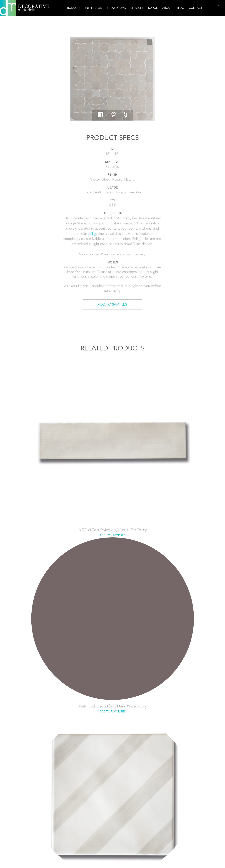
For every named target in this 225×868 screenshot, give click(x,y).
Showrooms (116, 8)
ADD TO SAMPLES (112, 304)
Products (73, 8)
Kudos (153, 8)
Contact (195, 8)
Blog (180, 8)
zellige (93, 234)
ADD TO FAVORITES (112, 535)
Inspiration (94, 8)
